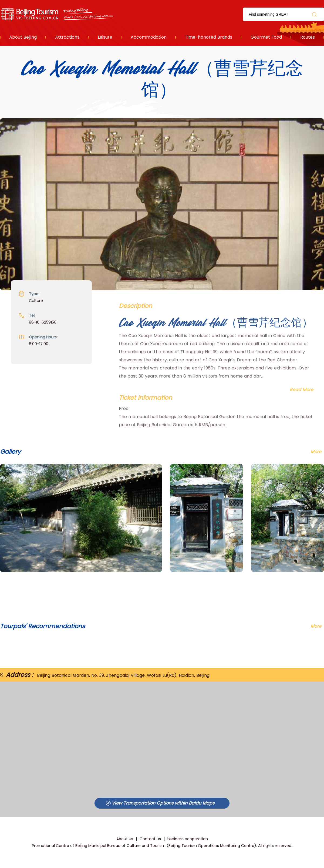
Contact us (150, 839)
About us (125, 839)
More (316, 626)
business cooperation (188, 839)
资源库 (58, 14)
